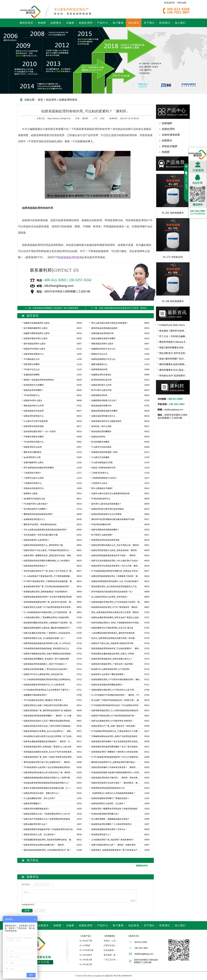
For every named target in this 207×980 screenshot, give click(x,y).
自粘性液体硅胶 (171, 135)
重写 (40, 910)
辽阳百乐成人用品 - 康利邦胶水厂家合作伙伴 (111, 945)
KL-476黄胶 (85, 945)
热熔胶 (42, 23)
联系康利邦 (170, 3)
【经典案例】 (110, 936)
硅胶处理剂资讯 (68, 100)
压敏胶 (70, 23)
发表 (27, 910)
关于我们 (149, 23)
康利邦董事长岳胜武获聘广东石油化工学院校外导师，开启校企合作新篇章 (173, 364)
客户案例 (118, 23)
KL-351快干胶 (86, 941)
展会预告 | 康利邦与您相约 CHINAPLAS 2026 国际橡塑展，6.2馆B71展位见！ (173, 331)
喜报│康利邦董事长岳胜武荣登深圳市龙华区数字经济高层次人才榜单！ (173, 348)
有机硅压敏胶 (170, 146)
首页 (40, 100)
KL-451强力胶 (86, 964)
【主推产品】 (86, 936)
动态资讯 (134, 23)
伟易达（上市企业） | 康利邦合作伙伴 (111, 941)
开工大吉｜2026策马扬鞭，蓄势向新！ (173, 336)
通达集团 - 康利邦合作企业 (111, 955)
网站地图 (182, 3)
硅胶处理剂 (86, 23)
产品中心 (103, 23)
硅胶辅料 (167, 123)
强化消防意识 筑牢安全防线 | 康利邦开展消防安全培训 (173, 353)
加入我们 (180, 23)
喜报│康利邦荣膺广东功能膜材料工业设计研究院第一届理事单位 (173, 359)
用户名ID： (27, 884)
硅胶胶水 (56, 23)
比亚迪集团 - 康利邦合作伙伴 (111, 950)
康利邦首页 (26, 23)
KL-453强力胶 (86, 960)
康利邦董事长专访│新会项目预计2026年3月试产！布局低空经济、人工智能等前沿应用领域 (173, 370)
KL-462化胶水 (86, 955)
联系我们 (165, 23)
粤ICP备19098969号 (123, 976)
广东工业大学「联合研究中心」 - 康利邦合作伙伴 (111, 960)
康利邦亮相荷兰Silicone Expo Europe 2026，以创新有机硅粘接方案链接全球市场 (173, 342)
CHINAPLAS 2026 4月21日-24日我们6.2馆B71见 (173, 325)
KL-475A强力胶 (87, 950)
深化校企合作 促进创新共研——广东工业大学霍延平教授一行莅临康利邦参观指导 (173, 376)
